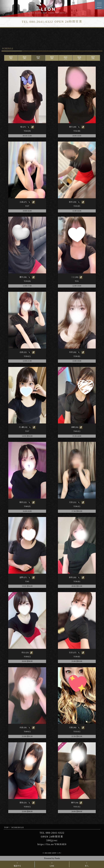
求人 (87, 864)
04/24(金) (52, 58)
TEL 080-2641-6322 (52, 833)
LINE (52, 864)
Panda (57, 858)
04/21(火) (11, 58)
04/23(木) (38, 58)
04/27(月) (93, 58)
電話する (17, 864)
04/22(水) (25, 58)
